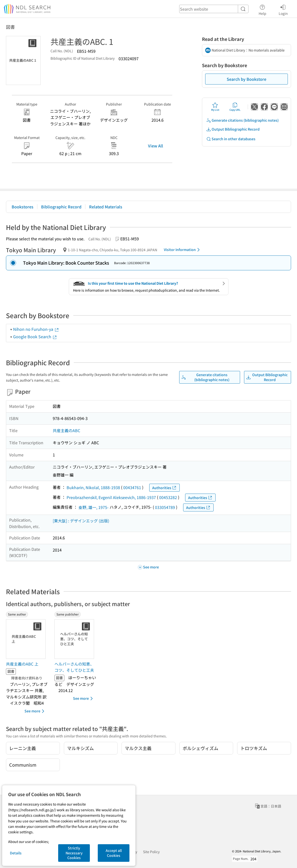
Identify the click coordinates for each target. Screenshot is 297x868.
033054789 (165, 507)
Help (262, 9)
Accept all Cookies (114, 853)
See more (35, 711)
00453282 (168, 497)
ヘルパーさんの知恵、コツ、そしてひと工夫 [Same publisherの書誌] (74, 667)
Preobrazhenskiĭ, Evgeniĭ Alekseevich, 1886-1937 (111, 497)
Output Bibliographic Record (233, 129)
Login (283, 9)
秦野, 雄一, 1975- (94, 507)
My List (215, 107)
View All (156, 146)
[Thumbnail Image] (27, 639)
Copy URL (235, 107)
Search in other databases (231, 139)
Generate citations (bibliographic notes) (242, 120)
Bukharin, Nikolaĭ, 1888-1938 (93, 487)
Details (16, 853)
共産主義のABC (66, 430)
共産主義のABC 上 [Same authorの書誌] (22, 664)
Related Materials (106, 207)
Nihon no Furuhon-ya (36, 329)
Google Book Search (35, 336)
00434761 (132, 487)
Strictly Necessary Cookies (74, 853)
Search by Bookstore (247, 79)
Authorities (164, 488)
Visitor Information (183, 250)
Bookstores (23, 207)
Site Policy (151, 852)
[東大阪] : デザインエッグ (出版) (81, 521)
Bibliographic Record (61, 207)
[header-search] (214, 9)
